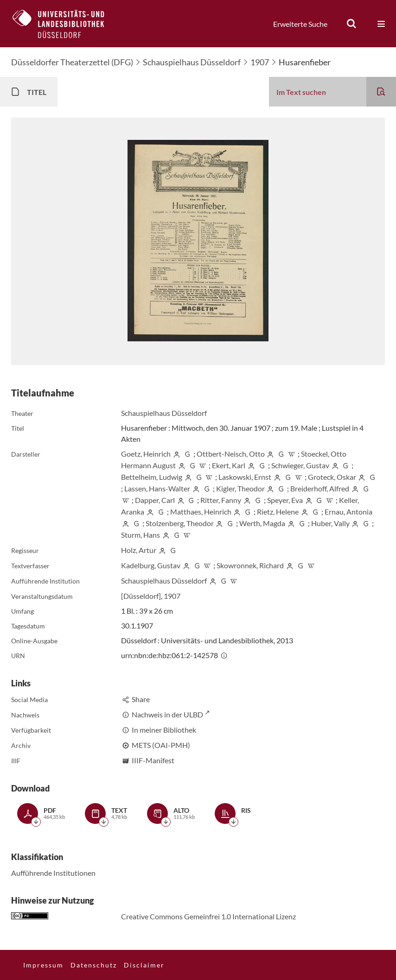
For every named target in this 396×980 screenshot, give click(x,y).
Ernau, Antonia (348, 512)
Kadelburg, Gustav (151, 565)
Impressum (43, 965)
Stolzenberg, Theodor (180, 523)
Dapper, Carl (155, 500)
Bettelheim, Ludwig (152, 477)
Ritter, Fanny (221, 500)
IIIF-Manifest (153, 760)
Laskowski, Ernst (245, 477)
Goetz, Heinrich (146, 454)
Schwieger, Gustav (300, 465)
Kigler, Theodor (240, 488)
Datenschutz (94, 965)
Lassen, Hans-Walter (157, 488)
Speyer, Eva (285, 500)
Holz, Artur (139, 550)
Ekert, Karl (229, 465)
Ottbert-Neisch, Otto (231, 454)
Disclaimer (144, 965)
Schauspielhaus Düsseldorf (192, 62)
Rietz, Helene (278, 512)
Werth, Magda (262, 523)
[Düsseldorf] (141, 596)
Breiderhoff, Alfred (320, 488)
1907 (260, 62)
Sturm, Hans (141, 535)
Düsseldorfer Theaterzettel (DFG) (72, 62)
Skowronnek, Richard (250, 565)
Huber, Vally (330, 523)
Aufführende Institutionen (53, 873)
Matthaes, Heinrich (201, 512)
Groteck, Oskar (332, 477)
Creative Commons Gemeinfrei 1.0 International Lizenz (208, 916)
